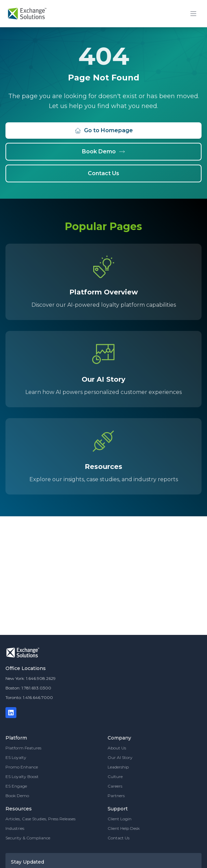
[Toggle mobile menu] (193, 14)
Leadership (118, 767)
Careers (115, 786)
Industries (15, 828)
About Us (117, 748)
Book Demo (104, 152)
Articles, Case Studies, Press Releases (40, 819)
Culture (115, 776)
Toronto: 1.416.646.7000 (29, 697)
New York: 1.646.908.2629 (31, 678)
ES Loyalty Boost (22, 776)
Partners (116, 796)
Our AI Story (120, 757)
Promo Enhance (22, 767)
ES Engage (16, 786)
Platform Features (23, 748)
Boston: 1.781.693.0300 (28, 688)
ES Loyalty (16, 757)
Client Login (120, 819)
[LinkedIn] (11, 713)
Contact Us (104, 173)
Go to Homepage (104, 131)
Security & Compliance (28, 838)
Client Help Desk (124, 828)
